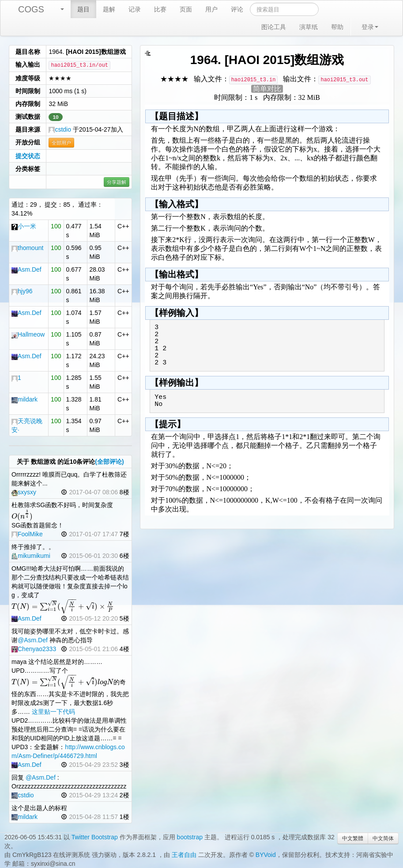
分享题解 (117, 182)
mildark (24, 399)
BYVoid (266, 855)
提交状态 (28, 156)
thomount (27, 248)
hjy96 (22, 291)
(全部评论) (109, 462)
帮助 (337, 27)
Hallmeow (28, 334)
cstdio (60, 129)
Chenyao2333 (34, 649)
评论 (237, 9)
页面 (186, 9)
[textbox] (22, 516)
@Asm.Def (33, 640)
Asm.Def (26, 269)
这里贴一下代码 (53, 712)
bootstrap (190, 837)
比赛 (160, 9)
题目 (83, 9)
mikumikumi (31, 556)
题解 (109, 9)
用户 (211, 9)
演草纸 (309, 27)
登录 (370, 27)
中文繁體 (353, 838)
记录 (135, 9)
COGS (31, 9)
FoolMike (27, 534)
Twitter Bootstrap (95, 837)
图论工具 (274, 27)
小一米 (24, 226)
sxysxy (24, 492)
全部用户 (61, 143)
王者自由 (184, 855)
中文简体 (383, 838)
